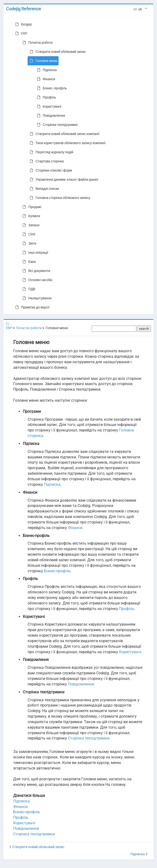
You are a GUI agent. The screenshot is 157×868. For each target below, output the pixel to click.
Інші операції (34, 252)
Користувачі (48, 106)
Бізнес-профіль (51, 88)
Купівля (30, 216)
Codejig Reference (24, 9)
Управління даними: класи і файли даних (63, 179)
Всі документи (35, 271)
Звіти (28, 243)
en (135, 9)
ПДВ (28, 289)
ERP (20, 33)
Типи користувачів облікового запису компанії (67, 143)
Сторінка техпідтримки (56, 125)
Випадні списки (43, 189)
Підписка (46, 70)
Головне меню (43, 61)
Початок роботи (37, 43)
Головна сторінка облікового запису (59, 198)
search (144, 329)
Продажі (31, 207)
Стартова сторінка (46, 161)
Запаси (30, 225)
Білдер (23, 24)
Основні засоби (36, 280)
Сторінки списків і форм (50, 170)
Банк (28, 262)
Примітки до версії (31, 307)
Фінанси (45, 79)
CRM (28, 234)
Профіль (46, 97)
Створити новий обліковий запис (57, 52)
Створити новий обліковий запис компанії (64, 134)
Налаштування (36, 298)
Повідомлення (50, 116)
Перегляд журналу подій (51, 152)
